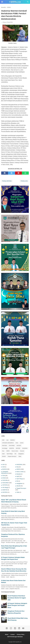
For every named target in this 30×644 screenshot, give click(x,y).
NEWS (8, 451)
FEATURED (12, 446)
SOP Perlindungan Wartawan (15, 637)
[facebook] (5, 173)
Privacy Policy (21, 634)
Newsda (22, 451)
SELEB (4, 456)
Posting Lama (24, 181)
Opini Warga (10, 454)
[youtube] (23, 629)
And (7, 440)
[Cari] (28, 2)
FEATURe (4, 446)
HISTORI (19, 446)
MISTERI (18, 448)
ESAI (17, 443)
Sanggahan (21, 454)
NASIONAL (25, 448)
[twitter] (12, 173)
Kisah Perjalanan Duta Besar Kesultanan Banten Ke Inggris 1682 (17, 598)
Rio (15, 454)
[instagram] (11, 629)
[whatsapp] (25, 173)
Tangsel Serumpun (12, 456)
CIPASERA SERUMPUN (8, 443)
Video (20, 456)
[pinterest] (18, 173)
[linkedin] (19, 629)
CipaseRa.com (18, 642)
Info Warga (5, 448)
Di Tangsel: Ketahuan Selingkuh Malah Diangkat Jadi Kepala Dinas (17, 605)
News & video (15, 451)
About (7, 634)
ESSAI (22, 443)
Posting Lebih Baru (7, 181)
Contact (12, 634)
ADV (3, 440)
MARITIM (12, 448)
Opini (3, 454)
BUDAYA (13, 440)
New (3, 451)
